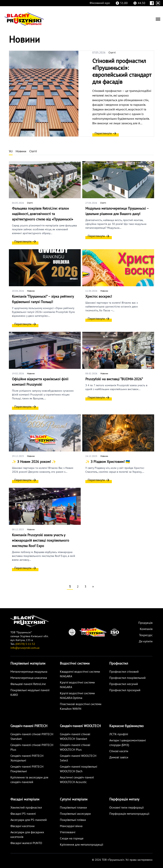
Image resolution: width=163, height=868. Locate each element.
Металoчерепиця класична (29, 678)
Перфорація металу (124, 799)
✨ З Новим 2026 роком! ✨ (34, 462)
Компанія (146, 629)
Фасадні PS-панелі (23, 814)
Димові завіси (119, 757)
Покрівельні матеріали (28, 663)
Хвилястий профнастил (26, 808)
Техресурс (146, 635)
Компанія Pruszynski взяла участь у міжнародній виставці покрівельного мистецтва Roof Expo (41, 541)
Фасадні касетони (22, 826)
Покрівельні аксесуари (75, 814)
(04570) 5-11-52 (25, 644)
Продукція (145, 623)
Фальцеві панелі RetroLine (28, 684)
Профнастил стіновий (124, 672)
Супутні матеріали (74, 799)
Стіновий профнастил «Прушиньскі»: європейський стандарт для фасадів (122, 72)
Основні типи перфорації (126, 808)
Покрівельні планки (73, 808)
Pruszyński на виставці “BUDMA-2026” (114, 379)
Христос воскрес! (99, 297)
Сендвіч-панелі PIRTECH (29, 726)
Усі (11, 151)
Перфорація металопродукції (129, 814)
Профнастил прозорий (125, 690)
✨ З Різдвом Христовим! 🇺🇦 (108, 462)
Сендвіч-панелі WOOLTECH (80, 726)
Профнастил (119, 663)
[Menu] (158, 19)
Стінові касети (119, 751)
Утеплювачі (68, 832)
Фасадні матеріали (25, 799)
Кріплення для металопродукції (81, 845)
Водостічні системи (75, 663)
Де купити (146, 641)
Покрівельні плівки (73, 820)
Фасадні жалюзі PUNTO (26, 843)
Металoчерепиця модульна (29, 672)
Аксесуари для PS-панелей (29, 820)
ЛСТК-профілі (119, 734)
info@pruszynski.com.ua (25, 648)
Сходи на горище (72, 838)
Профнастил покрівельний (127, 678)
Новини (21, 151)
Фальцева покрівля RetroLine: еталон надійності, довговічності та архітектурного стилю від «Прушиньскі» (43, 214)
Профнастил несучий (124, 684)
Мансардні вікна (71, 826)
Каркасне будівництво (126, 726)
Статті (112, 53)
